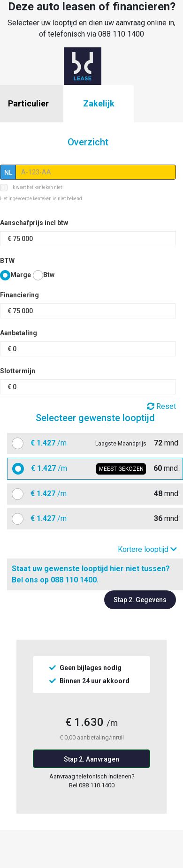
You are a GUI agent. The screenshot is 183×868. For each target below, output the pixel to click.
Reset (161, 406)
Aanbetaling (19, 333)
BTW (7, 261)
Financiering (19, 295)
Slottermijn (18, 371)
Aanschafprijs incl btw (34, 223)
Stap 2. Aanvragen (91, 759)
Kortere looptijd (147, 549)
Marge (21, 275)
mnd (101, 443)
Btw (49, 275)
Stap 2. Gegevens (140, 600)
